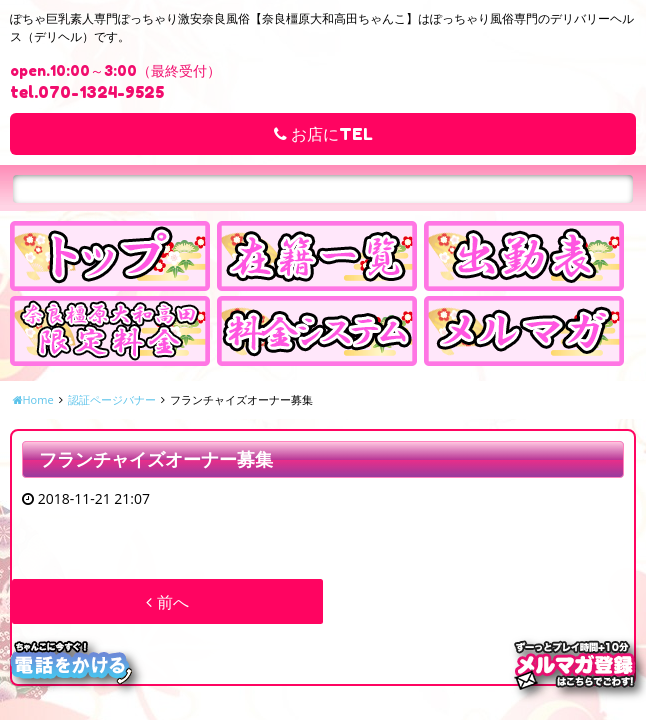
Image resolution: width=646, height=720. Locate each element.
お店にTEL (323, 134)
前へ (167, 602)
